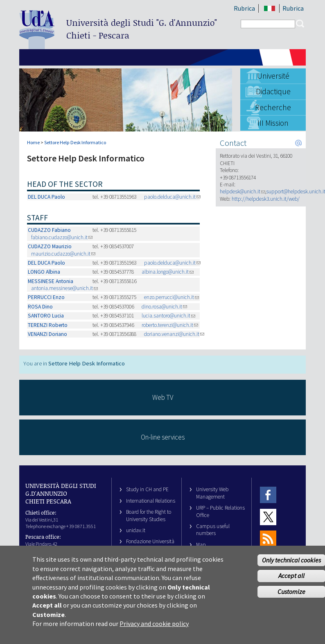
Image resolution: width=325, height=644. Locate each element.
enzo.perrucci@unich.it (172, 297)
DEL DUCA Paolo (46, 197)
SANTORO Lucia (46, 316)
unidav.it (136, 530)
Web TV (163, 397)
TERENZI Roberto (48, 325)
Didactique (273, 91)
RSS (268, 539)
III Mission (273, 123)
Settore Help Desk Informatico (75, 142)
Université (273, 76)
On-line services (163, 437)
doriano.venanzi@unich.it (174, 334)
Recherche (273, 107)
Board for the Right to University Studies (149, 515)
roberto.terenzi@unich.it (170, 325)
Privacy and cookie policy (154, 627)
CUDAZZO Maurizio (50, 246)
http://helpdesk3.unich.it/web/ (266, 199)
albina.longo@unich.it (168, 272)
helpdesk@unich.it (243, 192)
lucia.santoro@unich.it (168, 316)
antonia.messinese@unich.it (64, 288)
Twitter (268, 517)
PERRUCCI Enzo (46, 297)
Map (201, 545)
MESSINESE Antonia (51, 281)
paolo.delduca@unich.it (172, 197)
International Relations (151, 501)
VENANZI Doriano (47, 334)
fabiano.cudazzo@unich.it (62, 237)
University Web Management (212, 493)
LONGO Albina (44, 272)
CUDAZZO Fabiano (49, 230)
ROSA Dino (40, 307)
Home (33, 142)
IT (270, 8)
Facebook (268, 495)
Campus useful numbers (213, 530)
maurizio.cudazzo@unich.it (63, 254)
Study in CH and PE (147, 489)
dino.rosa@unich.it (164, 307)
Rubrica (244, 8)
